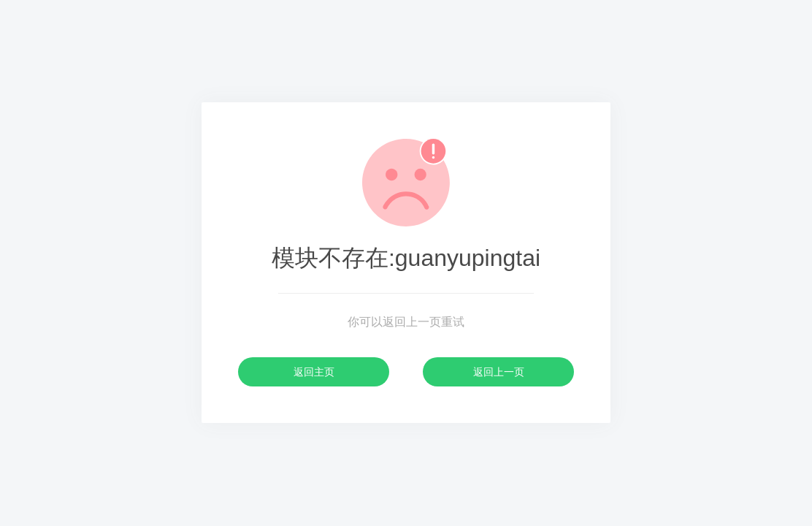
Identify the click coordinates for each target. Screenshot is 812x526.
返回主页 (314, 372)
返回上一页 (499, 372)
